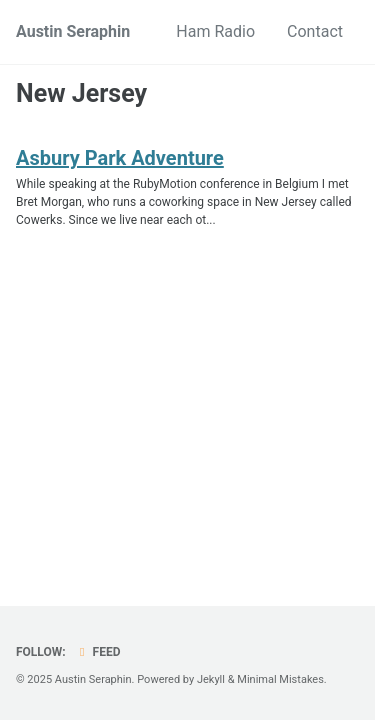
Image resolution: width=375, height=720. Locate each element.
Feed (98, 652)
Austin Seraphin (73, 31)
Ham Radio (215, 31)
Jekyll (211, 679)
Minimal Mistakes (280, 679)
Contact (315, 31)
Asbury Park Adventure (120, 158)
